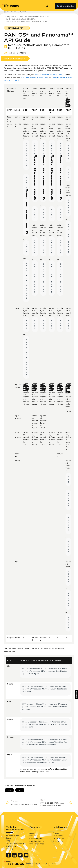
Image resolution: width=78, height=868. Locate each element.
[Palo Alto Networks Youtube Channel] (26, 857)
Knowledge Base (37, 844)
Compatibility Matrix (15, 843)
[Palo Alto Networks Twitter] (20, 857)
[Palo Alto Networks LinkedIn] (15, 857)
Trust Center (58, 836)
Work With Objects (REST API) (35, 77)
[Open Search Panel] (48, 6)
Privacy (56, 833)
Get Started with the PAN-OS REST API (21, 19)
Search (9, 838)
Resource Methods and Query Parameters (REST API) (27, 21)
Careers (33, 836)
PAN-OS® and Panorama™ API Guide (34, 17)
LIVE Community (37, 841)
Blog (8, 841)
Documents (58, 841)
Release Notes (12, 835)
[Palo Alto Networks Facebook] (9, 857)
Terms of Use (58, 838)
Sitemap (10, 849)
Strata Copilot (66, 6)
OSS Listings (12, 846)
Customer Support (37, 838)
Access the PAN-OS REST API (49, 75)
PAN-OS (14, 17)
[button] (76, 694)
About (32, 833)
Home (6, 17)
